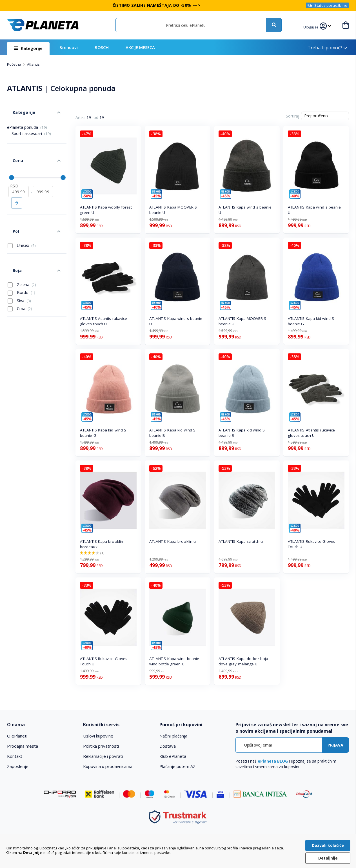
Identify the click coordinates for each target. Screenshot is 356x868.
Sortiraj (292, 116)
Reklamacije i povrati (103, 756)
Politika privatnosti (101, 746)
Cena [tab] (12, 147)
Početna (15, 64)
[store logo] (43, 25)
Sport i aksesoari (31, 125)
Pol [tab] (10, 206)
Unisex (22, 218)
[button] (314, 26)
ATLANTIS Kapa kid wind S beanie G (311, 321)
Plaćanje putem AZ (177, 766)
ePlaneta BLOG (273, 761)
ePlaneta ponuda (27, 119)
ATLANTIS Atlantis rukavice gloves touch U (104, 321)
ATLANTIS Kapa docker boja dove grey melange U (243, 661)
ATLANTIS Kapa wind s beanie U (245, 210)
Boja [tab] (11, 237)
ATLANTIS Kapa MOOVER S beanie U (173, 210)
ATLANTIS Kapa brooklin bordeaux (102, 544)
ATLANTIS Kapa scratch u (241, 541)
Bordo (21, 256)
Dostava (168, 746)
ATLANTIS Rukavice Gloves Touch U (311, 544)
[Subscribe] (335, 745)
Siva (19, 264)
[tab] (42, 725)
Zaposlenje (18, 766)
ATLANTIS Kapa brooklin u (173, 541)
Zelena (22, 248)
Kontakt (15, 756)
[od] (19, 172)
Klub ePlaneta (173, 756)
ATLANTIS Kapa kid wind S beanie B (172, 433)
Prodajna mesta (23, 746)
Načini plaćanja (173, 736)
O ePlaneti (17, 736)
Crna (20, 272)
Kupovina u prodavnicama (108, 766)
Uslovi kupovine (98, 736)
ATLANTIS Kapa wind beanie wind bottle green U (174, 661)
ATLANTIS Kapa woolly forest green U (106, 210)
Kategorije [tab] (18, 107)
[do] (43, 172)
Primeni (17, 183)
